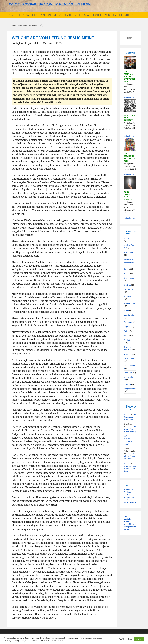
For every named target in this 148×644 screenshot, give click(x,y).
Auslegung (128, 252)
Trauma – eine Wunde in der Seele (130, 468)
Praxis (126, 336)
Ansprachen (129, 238)
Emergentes (129, 278)
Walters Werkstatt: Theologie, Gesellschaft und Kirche (50, 4)
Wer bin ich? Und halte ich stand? (129, 441)
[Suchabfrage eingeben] (130, 38)
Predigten (128, 340)
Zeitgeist (127, 384)
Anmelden (128, 489)
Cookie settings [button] (125, 639)
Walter (127, 414)
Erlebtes (127, 285)
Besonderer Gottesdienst (129, 261)
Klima (126, 311)
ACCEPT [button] (139, 639)
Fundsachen (129, 289)
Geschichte (128, 296)
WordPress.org (130, 502)
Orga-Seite (128, 327)
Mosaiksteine (129, 315)
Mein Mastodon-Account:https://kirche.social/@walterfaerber (130, 523)
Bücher (127, 273)
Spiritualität (129, 359)
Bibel (126, 269)
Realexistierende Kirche (130, 348)
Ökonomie (128, 322)
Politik (126, 331)
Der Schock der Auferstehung (130, 417)
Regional (127, 354)
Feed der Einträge (127, 493)
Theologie (128, 373)
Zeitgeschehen (130, 389)
